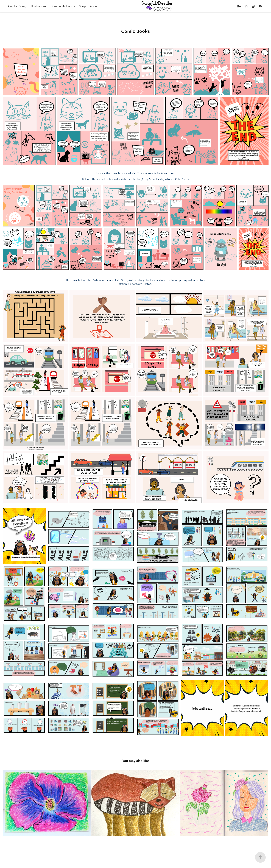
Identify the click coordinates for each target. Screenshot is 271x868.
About (94, 6)
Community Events (63, 6)
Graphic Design (18, 6)
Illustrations (39, 6)
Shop (82, 6)
